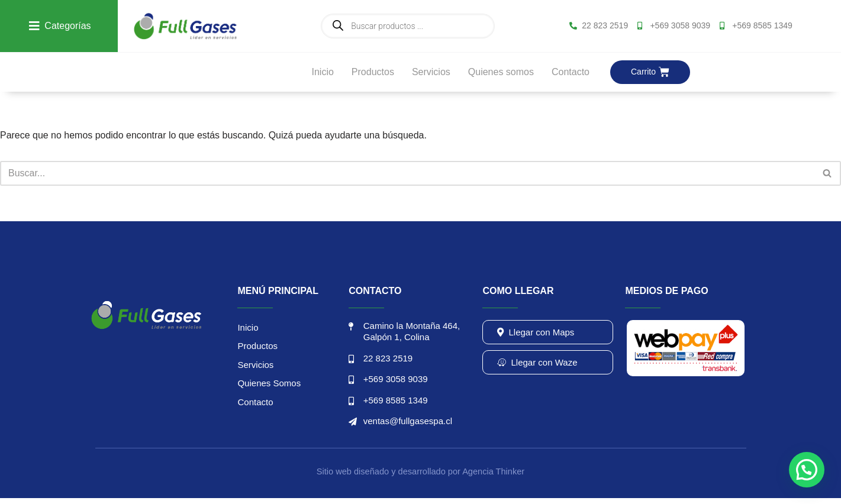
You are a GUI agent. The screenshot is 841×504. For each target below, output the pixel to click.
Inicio (322, 72)
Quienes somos (501, 72)
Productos (373, 72)
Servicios (431, 72)
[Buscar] (407, 173)
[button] (807, 470)
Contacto (571, 72)
